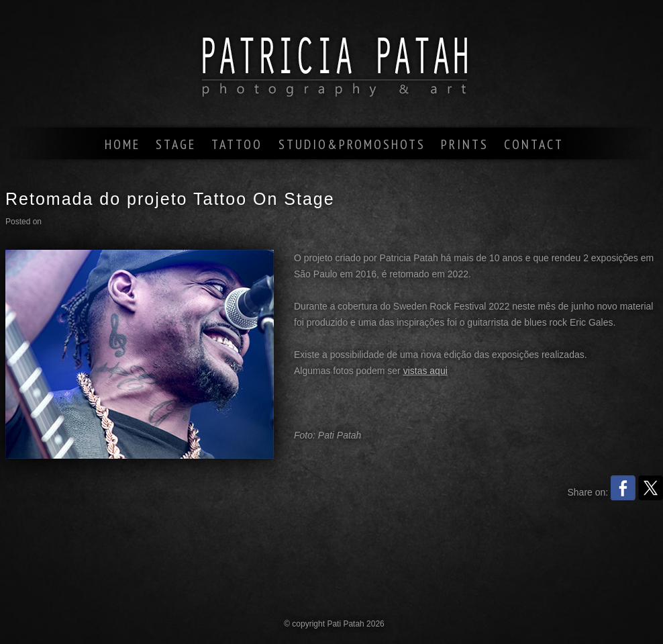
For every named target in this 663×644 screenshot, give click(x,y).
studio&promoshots (352, 144)
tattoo (237, 144)
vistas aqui (425, 371)
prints (465, 144)
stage (176, 144)
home (122, 144)
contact (534, 144)
